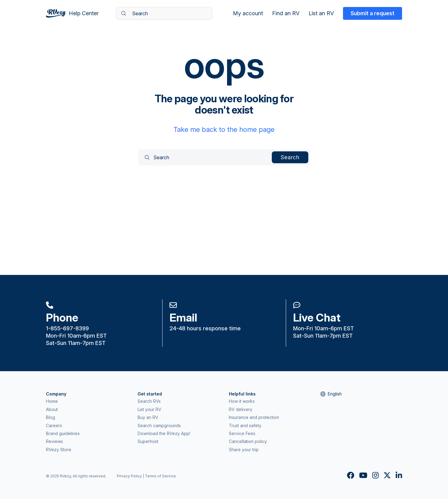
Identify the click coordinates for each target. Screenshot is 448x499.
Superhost (148, 441)
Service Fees (242, 433)
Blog (51, 417)
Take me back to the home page (224, 129)
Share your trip (244, 450)
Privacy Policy (129, 476)
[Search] (164, 13)
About (52, 409)
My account (248, 13)
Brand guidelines (63, 433)
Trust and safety (245, 425)
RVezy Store (59, 450)
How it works (242, 401)
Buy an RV (148, 417)
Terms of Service (160, 476)
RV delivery (241, 409)
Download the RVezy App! (164, 433)
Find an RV (286, 13)
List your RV (149, 409)
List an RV (321, 13)
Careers (54, 425)
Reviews (54, 441)
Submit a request (373, 13)
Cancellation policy (248, 441)
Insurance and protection (254, 417)
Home (52, 401)
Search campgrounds (159, 425)
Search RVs (149, 401)
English (331, 394)
